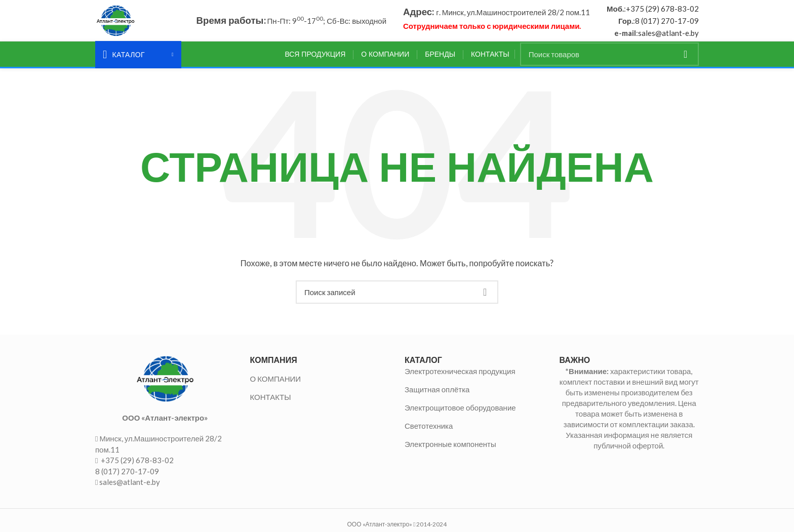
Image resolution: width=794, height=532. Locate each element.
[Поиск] (609, 59)
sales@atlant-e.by (668, 35)
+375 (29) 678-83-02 (662, 11)
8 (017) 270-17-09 (667, 23)
